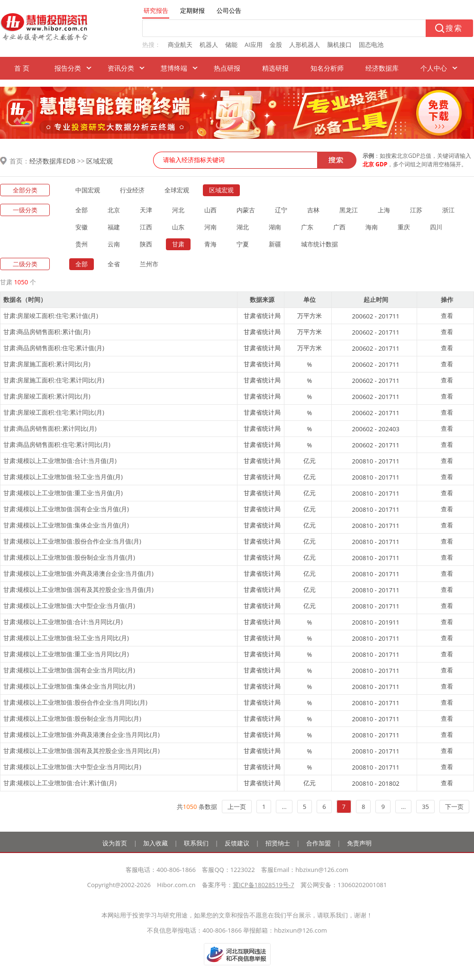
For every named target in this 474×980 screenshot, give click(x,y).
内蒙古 (246, 210)
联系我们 (196, 843)
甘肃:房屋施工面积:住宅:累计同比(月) (54, 380)
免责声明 (359, 843)
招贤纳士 (278, 843)
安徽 (82, 227)
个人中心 (434, 68)
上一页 (237, 807)
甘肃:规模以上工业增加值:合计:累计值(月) (60, 783)
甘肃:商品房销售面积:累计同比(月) (50, 428)
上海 (384, 210)
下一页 (454, 807)
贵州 (82, 244)
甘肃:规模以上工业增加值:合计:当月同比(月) (63, 622)
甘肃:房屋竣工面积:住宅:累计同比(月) (54, 412)
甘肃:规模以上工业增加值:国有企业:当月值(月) (66, 509)
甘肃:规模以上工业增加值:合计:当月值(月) (60, 461)
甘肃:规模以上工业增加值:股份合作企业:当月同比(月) (75, 702)
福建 (114, 227)
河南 (210, 227)
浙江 (448, 210)
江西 (146, 227)
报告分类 (68, 68)
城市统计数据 (319, 244)
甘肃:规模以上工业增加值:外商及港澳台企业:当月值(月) (78, 573)
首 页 (22, 68)
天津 (146, 210)
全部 (82, 210)
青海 (210, 244)
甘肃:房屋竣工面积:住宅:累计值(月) (51, 316)
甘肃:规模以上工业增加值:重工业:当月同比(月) (66, 654)
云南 (114, 244)
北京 (114, 210)
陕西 (146, 244)
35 (425, 807)
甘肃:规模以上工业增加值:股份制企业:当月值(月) (69, 557)
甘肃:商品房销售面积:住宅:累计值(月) (54, 348)
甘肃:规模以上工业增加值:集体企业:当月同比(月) (69, 686)
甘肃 (178, 244)
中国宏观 (88, 190)
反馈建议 (237, 843)
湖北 (243, 227)
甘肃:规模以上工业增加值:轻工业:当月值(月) (63, 477)
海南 (372, 227)
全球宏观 (177, 190)
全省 (114, 264)
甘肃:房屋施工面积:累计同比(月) (47, 364)
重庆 (404, 227)
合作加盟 (319, 843)
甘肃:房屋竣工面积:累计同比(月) (47, 396)
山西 (210, 210)
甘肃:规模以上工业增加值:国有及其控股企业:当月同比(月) (82, 751)
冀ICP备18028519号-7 (264, 885)
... (284, 807)
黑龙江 (349, 210)
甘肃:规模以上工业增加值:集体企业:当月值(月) (66, 525)
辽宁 (281, 210)
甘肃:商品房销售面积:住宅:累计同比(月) (57, 445)
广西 (339, 227)
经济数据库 (382, 68)
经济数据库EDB (52, 161)
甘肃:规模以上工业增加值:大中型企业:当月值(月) (69, 606)
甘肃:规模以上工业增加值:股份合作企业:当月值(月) (72, 541)
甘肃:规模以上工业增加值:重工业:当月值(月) (63, 493)
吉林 (313, 210)
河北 (178, 210)
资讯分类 (121, 68)
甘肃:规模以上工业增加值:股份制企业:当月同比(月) (72, 718)
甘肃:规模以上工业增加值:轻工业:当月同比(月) (66, 638)
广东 (307, 227)
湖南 (275, 227)
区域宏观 (100, 161)
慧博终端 (174, 68)
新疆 (275, 244)
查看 (447, 316)
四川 (436, 227)
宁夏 (243, 244)
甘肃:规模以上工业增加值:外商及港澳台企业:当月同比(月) (82, 735)
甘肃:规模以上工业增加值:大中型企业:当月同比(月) (72, 767)
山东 (178, 227)
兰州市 (149, 264)
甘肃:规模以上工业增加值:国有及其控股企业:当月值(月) (78, 590)
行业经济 (132, 190)
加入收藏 (155, 843)
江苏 (416, 210)
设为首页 (115, 843)
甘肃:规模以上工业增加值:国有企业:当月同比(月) (69, 670)
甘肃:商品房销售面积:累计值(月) (47, 332)
